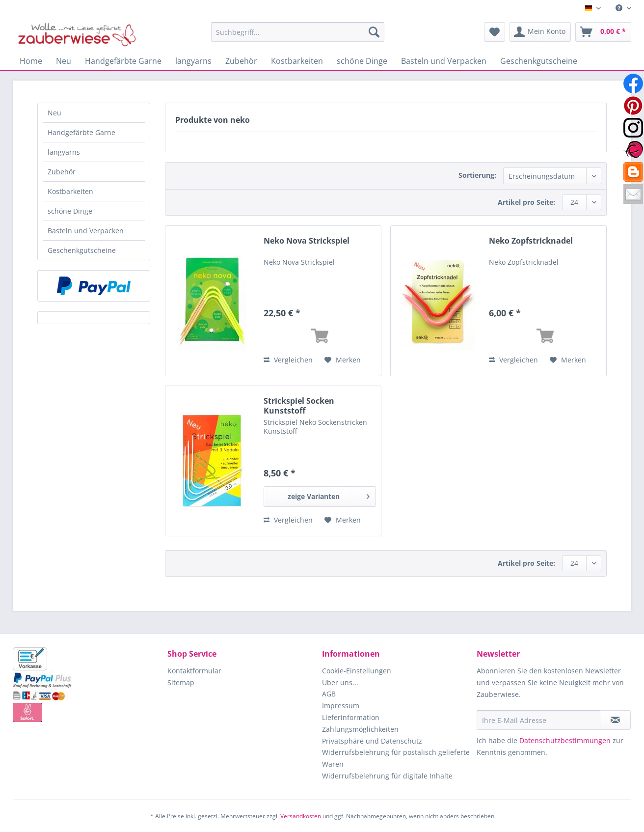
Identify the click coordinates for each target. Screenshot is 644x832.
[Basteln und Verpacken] (444, 61)
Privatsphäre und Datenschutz (372, 741)
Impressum (341, 706)
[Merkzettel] (495, 32)
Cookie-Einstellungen (357, 671)
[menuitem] (620, 8)
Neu (54, 113)
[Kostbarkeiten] (297, 61)
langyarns (64, 152)
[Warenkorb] (603, 32)
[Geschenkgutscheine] (539, 61)
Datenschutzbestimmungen (565, 740)
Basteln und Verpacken (86, 231)
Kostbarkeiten (70, 191)
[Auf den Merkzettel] (343, 360)
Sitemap (181, 682)
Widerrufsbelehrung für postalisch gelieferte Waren (396, 758)
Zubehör (62, 172)
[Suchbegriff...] (298, 32)
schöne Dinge (70, 211)
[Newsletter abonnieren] (615, 720)
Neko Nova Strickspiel (307, 241)
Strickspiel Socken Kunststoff (299, 406)
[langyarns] (193, 61)
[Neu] (64, 61)
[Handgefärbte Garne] (123, 61)
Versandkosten (301, 816)
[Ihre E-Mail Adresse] (538, 720)
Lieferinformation (351, 717)
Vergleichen (288, 360)
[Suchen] (374, 32)
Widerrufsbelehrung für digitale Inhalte (387, 776)
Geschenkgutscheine (82, 250)
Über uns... (340, 682)
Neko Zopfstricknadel (531, 241)
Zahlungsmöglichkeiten (360, 729)
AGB (329, 694)
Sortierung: (477, 175)
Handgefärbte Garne (81, 132)
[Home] (31, 61)
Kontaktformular (194, 671)
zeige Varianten (329, 495)
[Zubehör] (241, 61)
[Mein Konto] (540, 32)
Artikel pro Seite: (526, 202)
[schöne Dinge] (362, 61)
